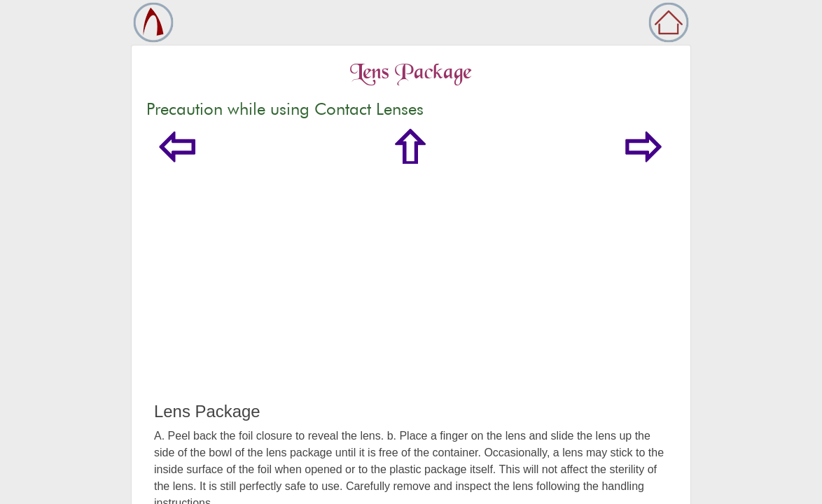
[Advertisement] (411, 297)
